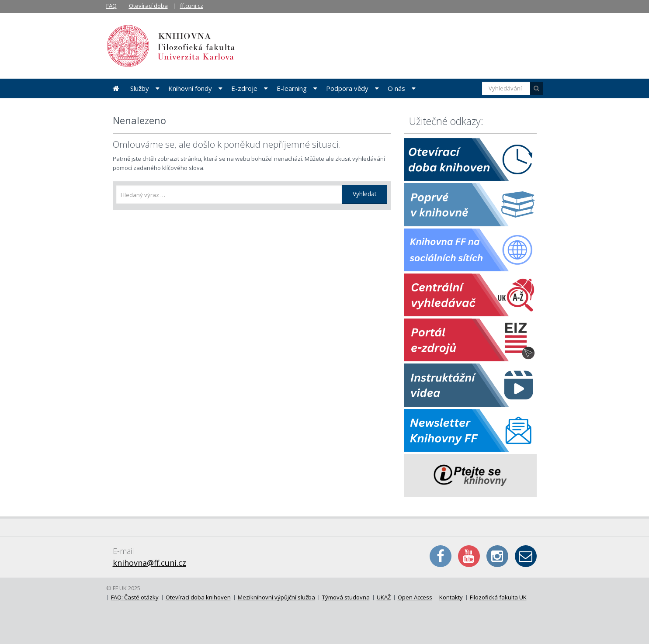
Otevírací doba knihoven (198, 597)
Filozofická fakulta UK (498, 597)
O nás (396, 88)
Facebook (441, 556)
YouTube (469, 556)
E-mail (526, 556)
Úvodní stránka (116, 88)
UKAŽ (384, 597)
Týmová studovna (346, 597)
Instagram (497, 556)
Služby (140, 88)
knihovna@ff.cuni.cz (149, 563)
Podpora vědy (347, 88)
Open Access (415, 597)
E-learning (292, 88)
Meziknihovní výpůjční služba (276, 597)
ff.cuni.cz (192, 6)
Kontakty (451, 597)
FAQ (111, 6)
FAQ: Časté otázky (135, 597)
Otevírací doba (148, 6)
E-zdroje (244, 88)
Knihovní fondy (190, 88)
